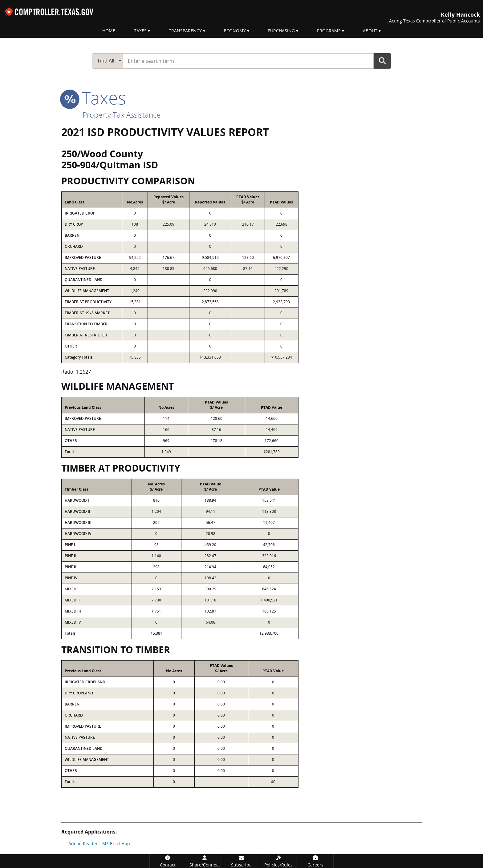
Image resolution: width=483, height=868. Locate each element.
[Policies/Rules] (278, 861)
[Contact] (168, 861)
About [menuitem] (370, 31)
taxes (94, 98)
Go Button (382, 61)
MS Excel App (116, 844)
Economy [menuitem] (235, 31)
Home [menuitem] (109, 31)
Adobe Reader (83, 844)
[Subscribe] (242, 861)
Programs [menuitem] (329, 31)
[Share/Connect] (205, 861)
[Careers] (315, 861)
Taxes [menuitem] (140, 31)
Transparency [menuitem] (185, 31)
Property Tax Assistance (122, 115)
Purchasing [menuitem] (281, 31)
